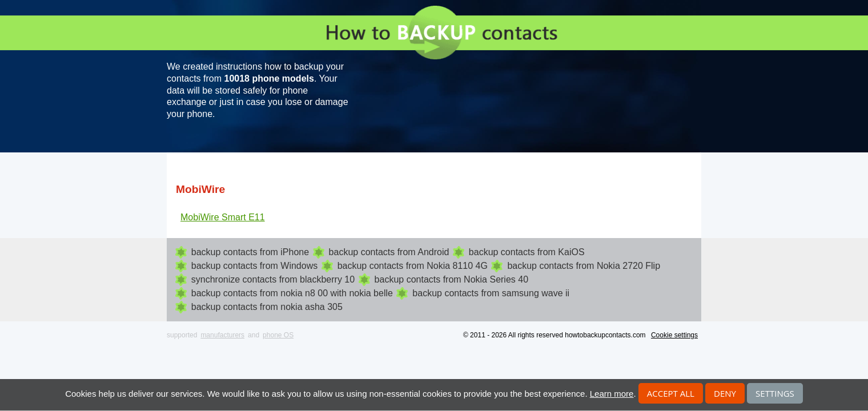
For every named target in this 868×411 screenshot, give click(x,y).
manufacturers (222, 335)
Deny (725, 393)
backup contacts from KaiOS (527, 252)
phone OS (278, 335)
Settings (775, 393)
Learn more (612, 394)
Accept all (671, 393)
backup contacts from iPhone (250, 252)
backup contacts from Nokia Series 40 (451, 279)
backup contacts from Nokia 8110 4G (413, 266)
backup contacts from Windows (254, 266)
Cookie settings (674, 335)
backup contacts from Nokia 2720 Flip (584, 266)
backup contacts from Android (389, 252)
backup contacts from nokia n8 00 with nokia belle (292, 293)
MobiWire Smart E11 (223, 217)
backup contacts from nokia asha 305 (267, 307)
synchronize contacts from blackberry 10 (273, 279)
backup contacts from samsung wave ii (491, 293)
